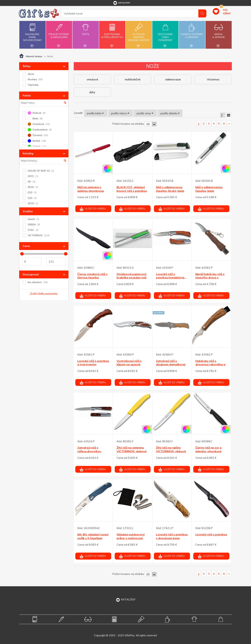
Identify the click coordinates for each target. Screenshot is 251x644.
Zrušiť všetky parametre (44, 293)
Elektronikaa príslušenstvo (112, 34)
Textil (86, 32)
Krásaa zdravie (219, 34)
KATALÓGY (125, 599)
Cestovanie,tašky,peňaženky (165, 34)
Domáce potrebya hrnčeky (192, 34)
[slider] (22, 254)
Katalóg (28, 153)
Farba (27, 95)
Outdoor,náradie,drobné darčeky (139, 34)
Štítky (27, 66)
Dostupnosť (31, 274)
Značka (28, 211)
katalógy (121, 3)
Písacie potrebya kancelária (59, 34)
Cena (26, 246)
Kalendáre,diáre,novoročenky (32, 34)
